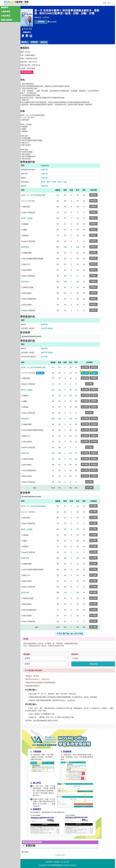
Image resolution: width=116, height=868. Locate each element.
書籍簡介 (32, 42)
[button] (48, 22)
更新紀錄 (51, 42)
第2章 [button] (56, 182)
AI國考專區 (6, 13)
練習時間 (82, 654)
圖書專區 (5, 9)
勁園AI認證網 (7, 21)
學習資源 (42, 42)
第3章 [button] (62, 182)
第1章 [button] (51, 182)
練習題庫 (34, 654)
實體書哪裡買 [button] (34, 72)
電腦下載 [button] (52, 170)
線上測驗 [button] (92, 367)
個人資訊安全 (65, 862)
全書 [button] (72, 182)
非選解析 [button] (101, 367)
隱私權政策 (49, 862)
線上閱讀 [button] (52, 357)
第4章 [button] (67, 182)
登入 (109, 3)
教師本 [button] (58, 328)
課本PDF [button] (52, 328)
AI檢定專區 (6, 17)
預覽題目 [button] (101, 195)
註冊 (105, 3)
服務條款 (57, 862)
